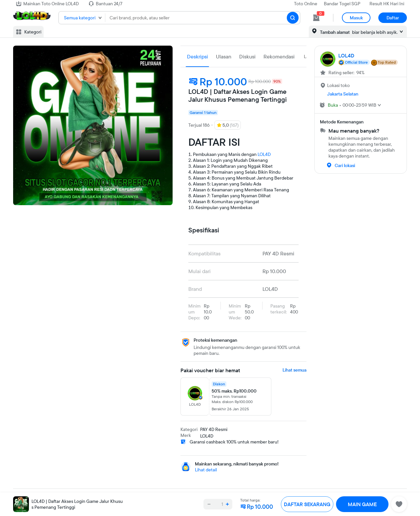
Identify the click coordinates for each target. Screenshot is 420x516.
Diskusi (247, 56)
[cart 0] (316, 18)
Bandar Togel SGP (342, 4)
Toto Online (306, 4)
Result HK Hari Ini (387, 4)
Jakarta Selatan (343, 94)
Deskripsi (198, 56)
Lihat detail (206, 470)
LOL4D (264, 154)
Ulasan (224, 56)
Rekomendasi (279, 56)
